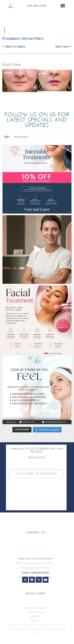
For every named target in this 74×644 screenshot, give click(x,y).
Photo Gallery (35, 614)
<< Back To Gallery (14, 47)
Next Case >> (64, 47)
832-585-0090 (37, 6)
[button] (63, 6)
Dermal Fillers (32, 38)
